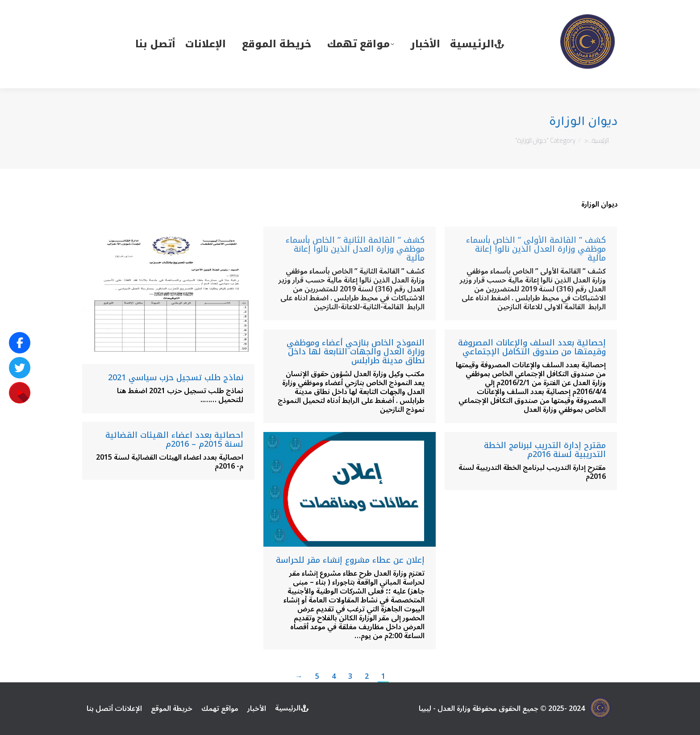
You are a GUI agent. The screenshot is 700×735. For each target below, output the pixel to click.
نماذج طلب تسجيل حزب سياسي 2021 (176, 378)
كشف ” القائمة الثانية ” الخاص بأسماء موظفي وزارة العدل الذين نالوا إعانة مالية (355, 249)
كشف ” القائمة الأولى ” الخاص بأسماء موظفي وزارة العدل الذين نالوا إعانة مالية (536, 249)
